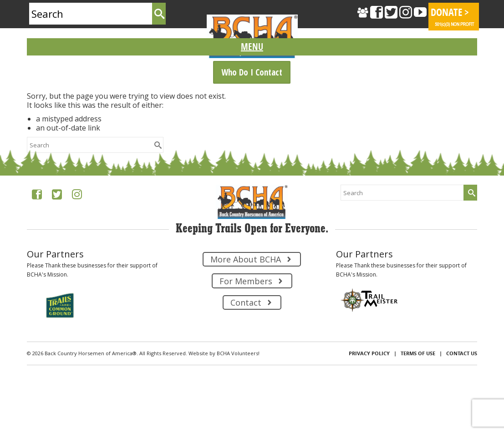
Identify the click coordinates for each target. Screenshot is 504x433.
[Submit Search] (159, 14)
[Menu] (252, 47)
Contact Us (462, 353)
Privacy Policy (369, 353)
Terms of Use (418, 353)
